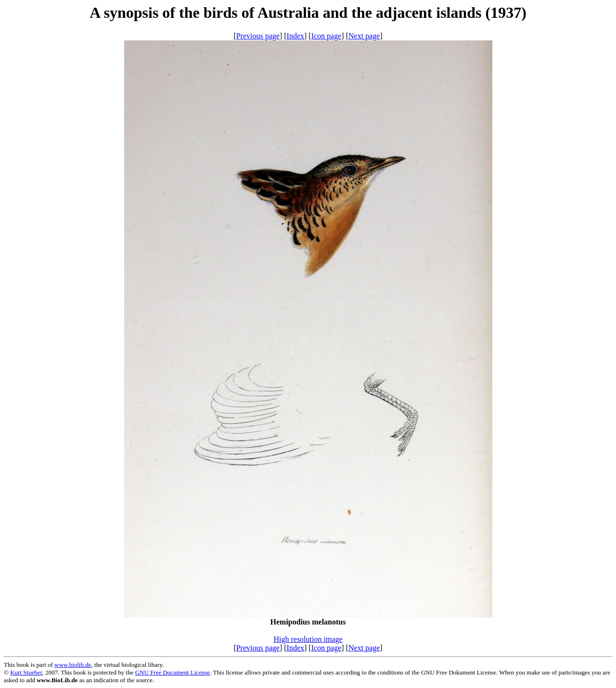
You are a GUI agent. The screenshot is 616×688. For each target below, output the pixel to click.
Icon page (327, 36)
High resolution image (308, 639)
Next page (364, 36)
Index (295, 36)
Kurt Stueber (26, 672)
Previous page (258, 36)
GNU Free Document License (173, 672)
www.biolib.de (73, 665)
